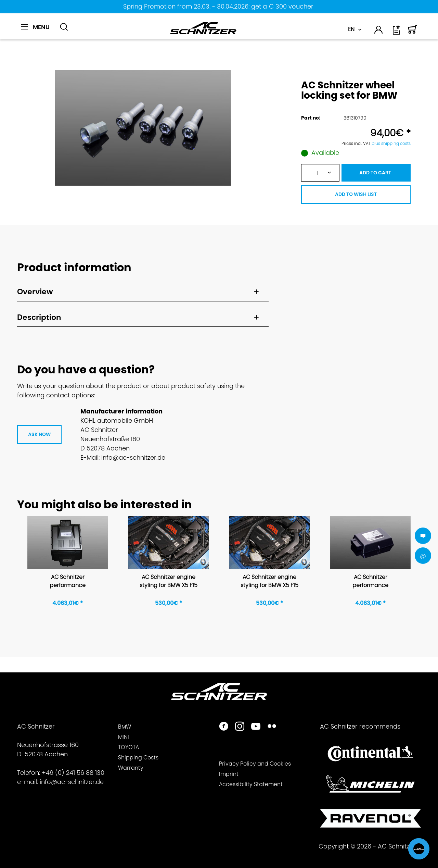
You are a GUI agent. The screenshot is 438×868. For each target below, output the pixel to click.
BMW (125, 727)
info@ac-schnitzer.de (72, 782)
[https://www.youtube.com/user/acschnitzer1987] (256, 727)
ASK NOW (39, 434)
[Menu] (35, 27)
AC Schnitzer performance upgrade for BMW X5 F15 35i (68, 582)
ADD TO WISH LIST (356, 194)
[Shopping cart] (413, 32)
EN (351, 29)
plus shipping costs (391, 143)
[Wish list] (397, 32)
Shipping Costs (138, 758)
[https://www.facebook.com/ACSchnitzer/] (224, 727)
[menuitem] (38, 31)
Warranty (131, 768)
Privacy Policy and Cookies (255, 764)
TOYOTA (128, 747)
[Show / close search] (64, 27)
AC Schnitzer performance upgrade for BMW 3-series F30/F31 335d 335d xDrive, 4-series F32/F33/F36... (370, 582)
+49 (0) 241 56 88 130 (73, 773)
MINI (124, 737)
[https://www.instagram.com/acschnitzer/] (240, 727)
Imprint (229, 774)
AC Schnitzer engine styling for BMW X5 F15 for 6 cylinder (169, 582)
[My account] (379, 31)
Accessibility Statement (251, 784)
